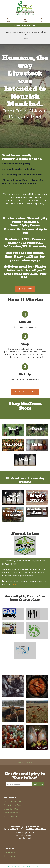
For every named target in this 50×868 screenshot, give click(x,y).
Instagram (9, 856)
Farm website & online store (17, 866)
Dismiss (25, 39)
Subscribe (38, 784)
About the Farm (11, 816)
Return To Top (25, 762)
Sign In (25, 20)
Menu (42, 20)
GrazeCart (38, 866)
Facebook (9, 853)
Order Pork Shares (12, 813)
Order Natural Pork (12, 805)
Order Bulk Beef (11, 809)
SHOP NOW (25, 289)
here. (14, 584)
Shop (8, 20)
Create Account (29, 25)
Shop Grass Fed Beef (13, 801)
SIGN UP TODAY (25, 392)
